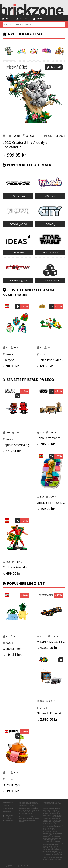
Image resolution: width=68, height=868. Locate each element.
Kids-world (51, 828)
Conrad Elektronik (47, 815)
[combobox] (34, 24)
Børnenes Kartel (53, 812)
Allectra (45, 807)
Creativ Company (47, 817)
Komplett (45, 835)
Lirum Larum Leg (47, 840)
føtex (50, 822)
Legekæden (57, 836)
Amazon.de (56, 807)
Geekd (44, 823)
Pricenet (50, 846)
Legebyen (56, 835)
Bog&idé (49, 810)
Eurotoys (54, 820)
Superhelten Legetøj (48, 853)
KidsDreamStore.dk (48, 830)
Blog (38, 19)
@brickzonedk (9, 820)
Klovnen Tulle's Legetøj (56, 833)
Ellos (50, 820)
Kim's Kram (57, 830)
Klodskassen (46, 833)
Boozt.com (46, 812)
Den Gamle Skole (53, 818)
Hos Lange (53, 825)
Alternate (50, 807)
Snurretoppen (58, 850)
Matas (44, 843)
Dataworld (45, 818)
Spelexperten (46, 851)
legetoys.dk (55, 838)
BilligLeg (53, 809)
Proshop (55, 846)
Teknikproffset (58, 853)
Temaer (22, 19)
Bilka (50, 809)
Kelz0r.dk (45, 828)
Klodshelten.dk (54, 832)
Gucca (52, 823)
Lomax (54, 840)
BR (59, 812)
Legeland (45, 838)
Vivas (61, 854)
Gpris (48, 823)
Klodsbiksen (46, 832)
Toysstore (51, 854)
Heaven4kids (46, 825)
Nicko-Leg (60, 843)
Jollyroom (49, 827)
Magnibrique (58, 841)
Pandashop (46, 845)
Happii (56, 823)
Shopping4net (57, 848)
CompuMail (57, 814)
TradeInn (56, 854)
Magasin (52, 841)
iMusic (44, 827)
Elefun (60, 818)
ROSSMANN (46, 848)
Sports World (54, 851)
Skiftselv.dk (51, 850)
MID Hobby (53, 843)
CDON (51, 814)
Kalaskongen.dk (56, 827)
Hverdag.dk (59, 825)
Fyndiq (58, 822)
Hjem (7, 19)
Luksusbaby (46, 841)
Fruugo (54, 822)
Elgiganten (45, 820)
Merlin (48, 843)
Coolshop (55, 815)
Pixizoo (57, 845)
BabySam (45, 809)
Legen (50, 838)
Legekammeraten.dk (48, 836)
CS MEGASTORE (57, 817)
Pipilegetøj (52, 845)
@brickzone (8, 818)
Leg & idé (51, 835)
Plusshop (45, 846)
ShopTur (45, 850)
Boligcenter (55, 810)
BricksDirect (46, 814)
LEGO (60, 838)
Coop (60, 815)
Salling (51, 848)
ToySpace (45, 854)
